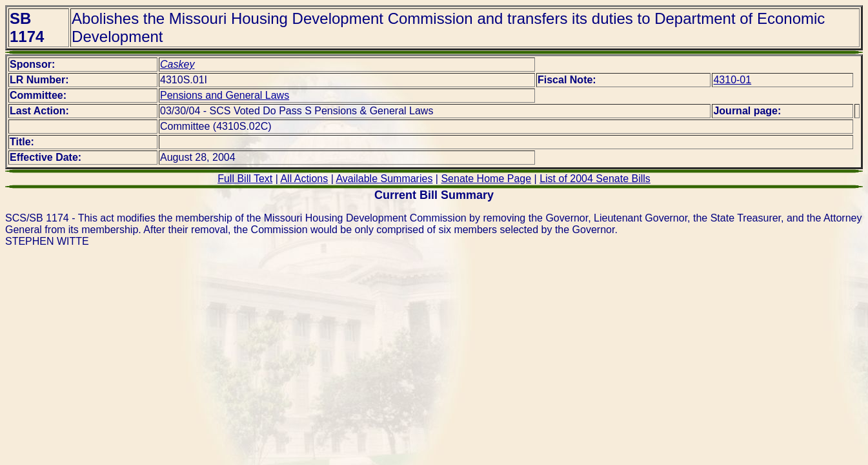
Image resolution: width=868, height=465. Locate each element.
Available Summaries (384, 179)
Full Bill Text (245, 179)
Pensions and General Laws (225, 95)
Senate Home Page (486, 179)
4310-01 (732, 80)
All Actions (304, 179)
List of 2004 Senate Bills (595, 179)
